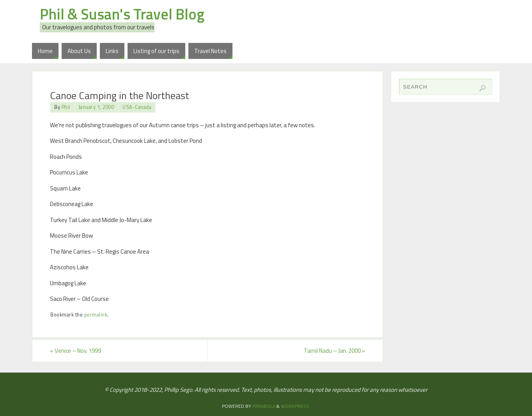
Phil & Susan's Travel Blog (122, 14)
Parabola (264, 406)
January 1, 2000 (97, 107)
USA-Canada (137, 107)
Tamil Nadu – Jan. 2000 (334, 351)
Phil (66, 107)
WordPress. (295, 406)
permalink (96, 315)
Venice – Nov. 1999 (75, 351)
